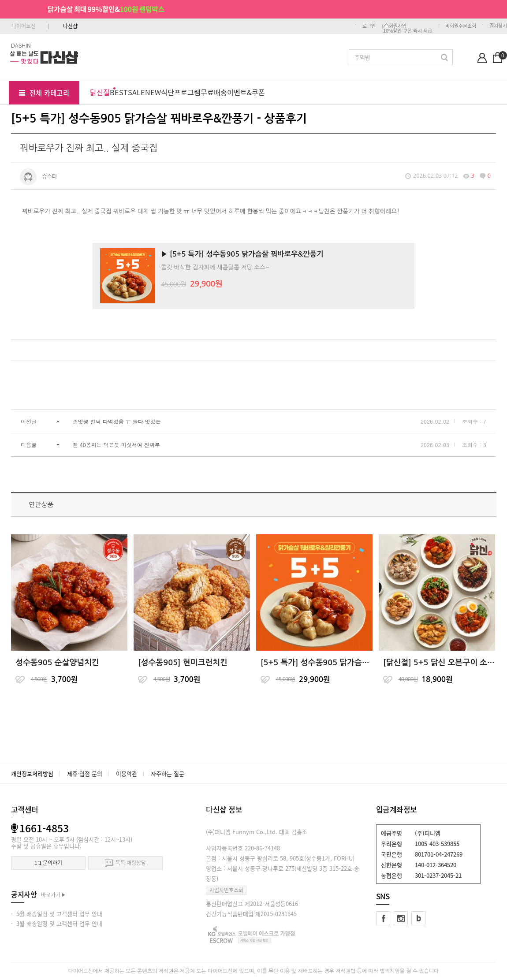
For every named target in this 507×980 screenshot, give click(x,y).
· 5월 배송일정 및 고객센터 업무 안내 (57, 914)
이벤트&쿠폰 (246, 92)
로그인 (369, 26)
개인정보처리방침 (32, 773)
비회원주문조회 (461, 26)
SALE (136, 92)
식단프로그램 (181, 92)
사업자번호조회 (226, 890)
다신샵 (70, 26)
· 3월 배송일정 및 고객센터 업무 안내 (57, 923)
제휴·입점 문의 (85, 773)
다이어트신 (24, 26)
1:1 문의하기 (48, 863)
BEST (119, 92)
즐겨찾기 (498, 26)
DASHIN (21, 45)
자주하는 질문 (168, 773)
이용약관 (127, 773)
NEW (153, 92)
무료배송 (214, 92)
